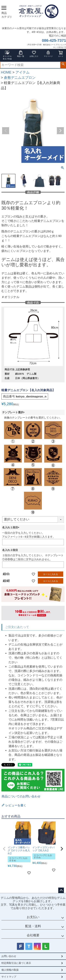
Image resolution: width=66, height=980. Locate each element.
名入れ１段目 (11, 527)
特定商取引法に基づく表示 (16, 963)
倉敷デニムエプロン (20, 78)
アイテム (23, 72)
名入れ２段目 (10, 550)
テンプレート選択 (14, 412)
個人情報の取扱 (10, 970)
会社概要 (33, 935)
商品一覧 (21, 54)
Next (60, 131)
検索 (63, 64)
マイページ (48, 54)
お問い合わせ (9, 956)
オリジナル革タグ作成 (7, 55)
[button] (4, 849)
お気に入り (34, 54)
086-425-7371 (54, 40)
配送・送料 (33, 926)
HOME (6, 72)
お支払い (33, 917)
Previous (6, 131)
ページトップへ (61, 890)
